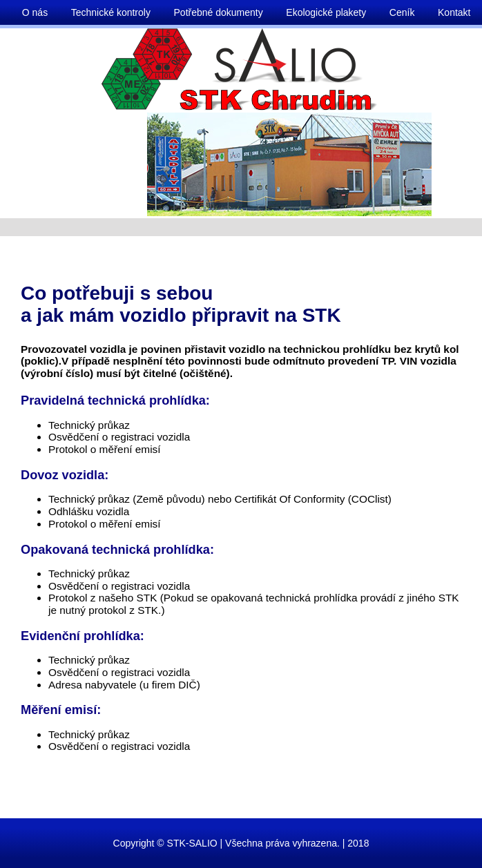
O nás (35, 12)
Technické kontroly (111, 12)
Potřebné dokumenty (219, 12)
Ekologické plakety (326, 12)
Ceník (402, 12)
